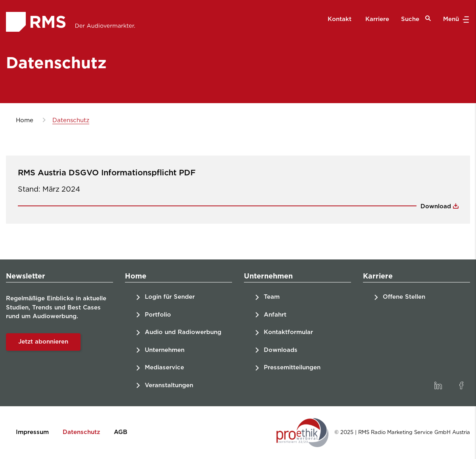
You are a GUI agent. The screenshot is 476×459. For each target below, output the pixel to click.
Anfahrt (275, 315)
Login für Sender (170, 297)
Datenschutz (81, 432)
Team (272, 297)
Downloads (281, 350)
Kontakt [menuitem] (340, 19)
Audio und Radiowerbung (183, 332)
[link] (438, 386)
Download (437, 206)
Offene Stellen (404, 297)
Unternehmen (165, 350)
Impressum (32, 432)
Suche (416, 19)
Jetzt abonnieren (43, 342)
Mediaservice (164, 368)
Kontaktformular (288, 332)
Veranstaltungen (169, 385)
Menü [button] (455, 19)
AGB (121, 432)
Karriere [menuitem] (377, 19)
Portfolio (158, 315)
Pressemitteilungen (292, 368)
